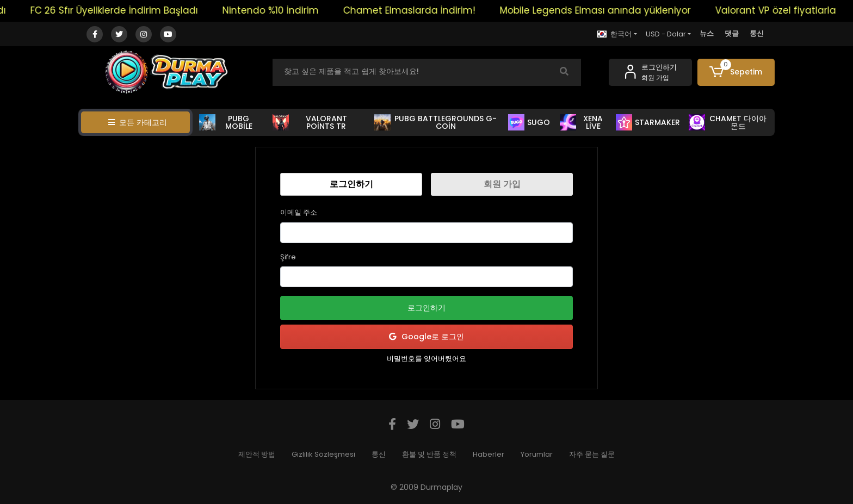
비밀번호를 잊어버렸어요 (426, 359)
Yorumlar (537, 454)
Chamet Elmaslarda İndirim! (419, 10)
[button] (736, 72)
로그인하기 (426, 308)
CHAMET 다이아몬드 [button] (728, 122)
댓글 (732, 33)
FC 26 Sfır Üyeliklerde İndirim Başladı (124, 10)
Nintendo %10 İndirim (280, 10)
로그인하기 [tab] (351, 184)
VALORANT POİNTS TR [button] (310, 122)
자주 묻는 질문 (592, 454)
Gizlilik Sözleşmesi (323, 454)
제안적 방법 (257, 454)
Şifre (288, 257)
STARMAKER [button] (648, 122)
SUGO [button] (529, 122)
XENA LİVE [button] (581, 122)
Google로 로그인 (426, 337)
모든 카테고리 (138, 122)
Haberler (489, 454)
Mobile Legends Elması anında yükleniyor (605, 10)
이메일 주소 (299, 212)
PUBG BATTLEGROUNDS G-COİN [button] (435, 122)
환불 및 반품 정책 (429, 454)
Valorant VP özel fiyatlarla (786, 10)
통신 (757, 33)
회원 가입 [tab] (502, 184)
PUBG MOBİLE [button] (226, 122)
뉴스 (707, 33)
